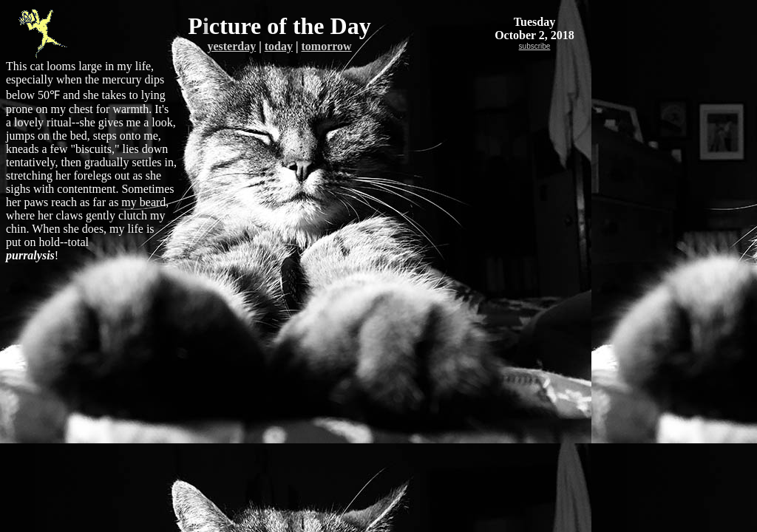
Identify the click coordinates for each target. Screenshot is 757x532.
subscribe (535, 46)
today (279, 46)
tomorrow (326, 46)
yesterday (231, 46)
